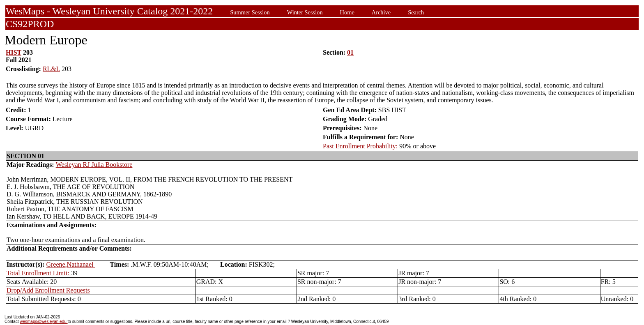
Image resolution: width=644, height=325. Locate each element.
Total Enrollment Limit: (39, 273)
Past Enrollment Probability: (360, 146)
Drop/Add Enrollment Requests (48, 290)
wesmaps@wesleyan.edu (44, 322)
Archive (381, 12)
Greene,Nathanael (70, 264)
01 (350, 52)
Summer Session (250, 12)
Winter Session (305, 12)
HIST (14, 52)
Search (416, 12)
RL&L (51, 69)
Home (347, 12)
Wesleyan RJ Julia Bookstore (94, 165)
